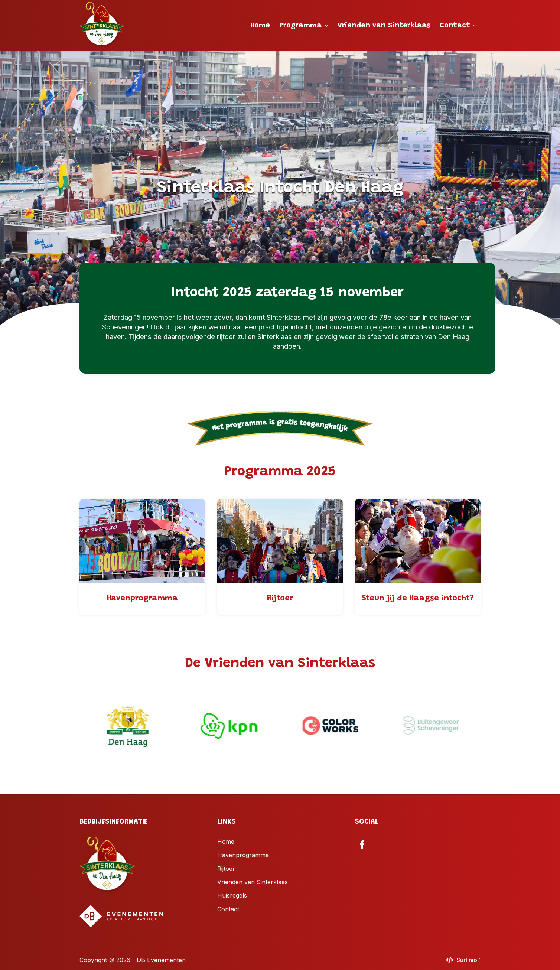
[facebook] (362, 845)
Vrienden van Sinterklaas (384, 26)
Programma (300, 26)
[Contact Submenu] (475, 26)
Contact (455, 26)
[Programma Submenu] (327, 26)
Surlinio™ (468, 960)
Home (260, 26)
